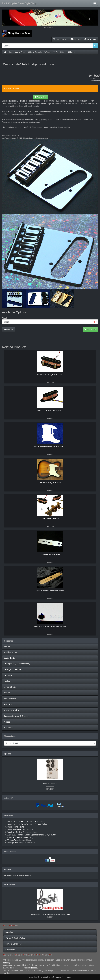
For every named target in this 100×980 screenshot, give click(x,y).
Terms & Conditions (13, 944)
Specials (8, 754)
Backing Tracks (11, 652)
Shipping (9, 932)
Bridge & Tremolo (35, 52)
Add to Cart (40, 97)
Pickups (8, 675)
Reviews (9, 330)
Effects (7, 693)
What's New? (10, 884)
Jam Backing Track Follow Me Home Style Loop (50, 914)
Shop (11, 52)
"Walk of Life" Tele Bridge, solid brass (59, 52)
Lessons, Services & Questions (17, 716)
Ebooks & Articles (11, 710)
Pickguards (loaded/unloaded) (17, 664)
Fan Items (8, 704)
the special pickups (17, 101)
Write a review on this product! (19, 876)
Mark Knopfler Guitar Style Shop (19, 3)
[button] (9, 18)
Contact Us (10, 950)
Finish (5, 318)
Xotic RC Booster (50, 784)
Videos (7, 722)
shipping (97, 80)
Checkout (76, 39)
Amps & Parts (10, 687)
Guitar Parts (20, 52)
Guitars (7, 646)
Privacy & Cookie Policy (15, 938)
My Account (90, 39)
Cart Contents (60, 39)
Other (7, 681)
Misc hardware (10, 699)
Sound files (9, 728)
